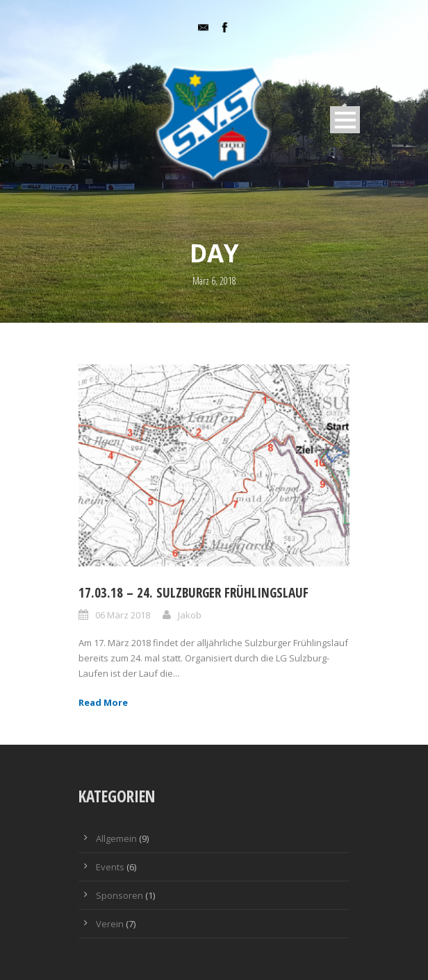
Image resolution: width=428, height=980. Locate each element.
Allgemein (116, 838)
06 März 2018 (123, 615)
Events (110, 867)
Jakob (190, 615)
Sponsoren (120, 895)
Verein (110, 924)
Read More (103, 702)
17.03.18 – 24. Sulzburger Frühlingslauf (194, 593)
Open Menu (345, 120)
